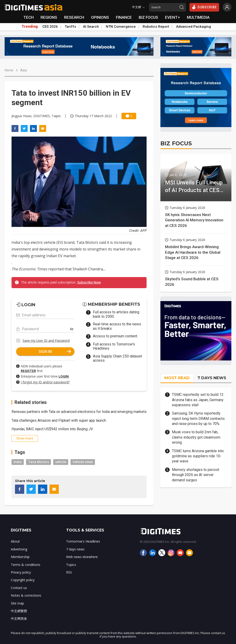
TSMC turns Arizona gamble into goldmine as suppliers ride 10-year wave (198, 456)
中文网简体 (19, 618)
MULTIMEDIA (198, 17)
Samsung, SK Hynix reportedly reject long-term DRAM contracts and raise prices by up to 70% (198, 418)
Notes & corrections (26, 595)
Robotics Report (156, 27)
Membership (20, 557)
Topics (71, 565)
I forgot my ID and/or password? (45, 382)
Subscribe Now (89, 282)
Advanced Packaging (193, 27)
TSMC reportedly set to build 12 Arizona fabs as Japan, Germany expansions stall (198, 400)
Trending (30, 27)
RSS (69, 572)
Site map (17, 603)
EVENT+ (173, 17)
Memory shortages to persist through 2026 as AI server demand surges (196, 475)
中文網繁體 (19, 611)
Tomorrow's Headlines (83, 541)
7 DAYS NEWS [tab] (212, 378)
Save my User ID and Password (46, 340)
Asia (24, 70)
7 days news (75, 549)
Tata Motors (38, 462)
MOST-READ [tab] (177, 378)
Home (9, 70)
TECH (28, 17)
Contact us (19, 588)
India (18, 462)
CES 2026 (50, 27)
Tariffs (70, 27)
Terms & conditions (26, 565)
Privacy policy (21, 572)
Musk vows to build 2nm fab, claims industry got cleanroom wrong (196, 437)
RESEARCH (74, 17)
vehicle (61, 462)
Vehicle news (83, 462)
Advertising (19, 549)
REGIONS (49, 17)
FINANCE (124, 17)
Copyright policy (23, 580)
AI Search (91, 27)
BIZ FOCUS (148, 17)
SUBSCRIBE (204, 7)
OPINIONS (100, 17)
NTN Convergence (121, 27)
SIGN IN (55, 351)
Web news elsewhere (82, 557)
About (15, 541)
